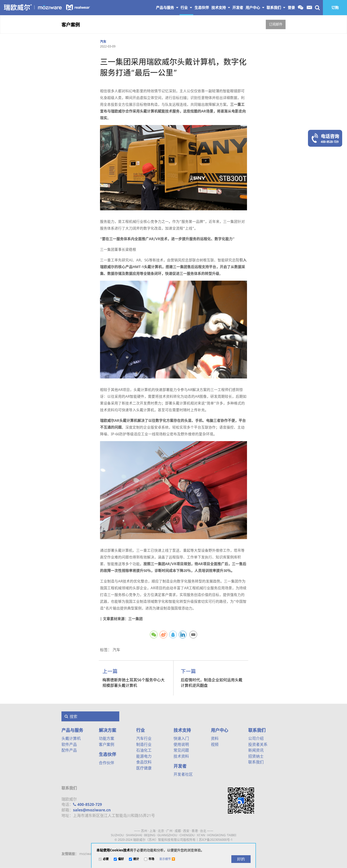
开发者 (180, 766)
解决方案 (107, 730)
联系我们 (276, 7)
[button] (167, 859)
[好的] (241, 859)
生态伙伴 (107, 754)
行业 (186, 7)
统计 (136, 859)
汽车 (103, 41)
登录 (291, 7)
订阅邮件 (276, 24)
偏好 (121, 859)
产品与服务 (167, 7)
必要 (106, 859)
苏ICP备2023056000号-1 (216, 840)
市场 (151, 859)
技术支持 (221, 7)
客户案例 (71, 25)
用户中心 (255, 7)
